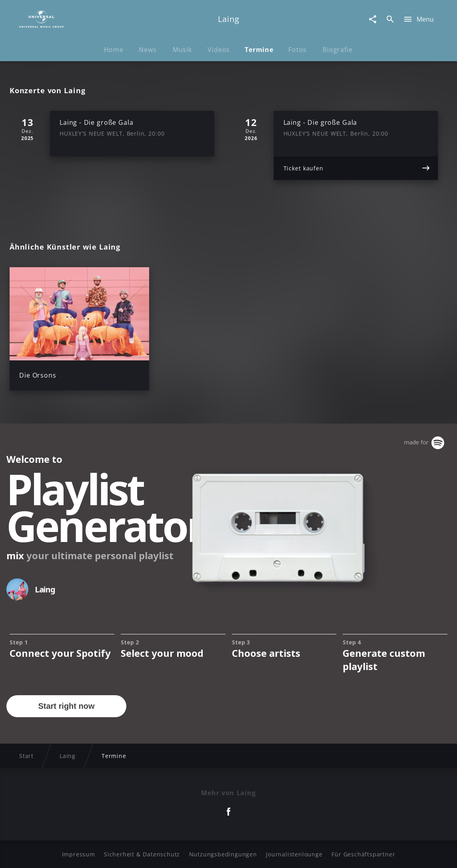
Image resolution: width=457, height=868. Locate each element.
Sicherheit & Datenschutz (142, 854)
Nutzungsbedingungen (223, 854)
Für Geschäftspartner (363, 854)
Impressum (79, 854)
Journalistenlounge (294, 854)
